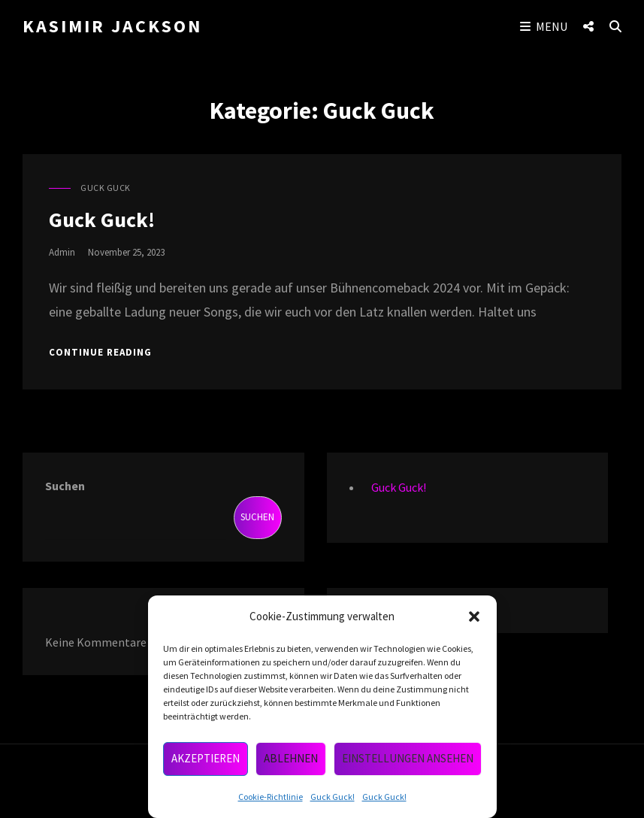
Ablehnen (291, 758)
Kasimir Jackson (112, 26)
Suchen (65, 486)
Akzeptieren (206, 758)
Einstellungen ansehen (408, 758)
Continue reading (100, 353)
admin (62, 252)
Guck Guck (106, 188)
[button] (474, 617)
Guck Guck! (333, 797)
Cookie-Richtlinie (271, 797)
